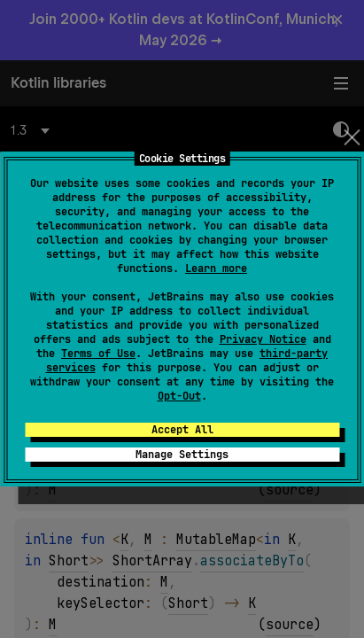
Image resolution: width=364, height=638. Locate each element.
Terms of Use (98, 354)
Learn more (216, 268)
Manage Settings (182, 455)
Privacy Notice (263, 339)
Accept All (182, 430)
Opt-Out (179, 396)
